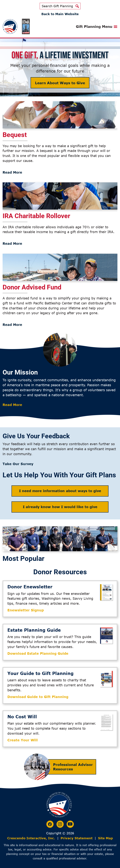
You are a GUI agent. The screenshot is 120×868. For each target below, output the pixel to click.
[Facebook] (50, 824)
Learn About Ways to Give (60, 83)
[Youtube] (70, 824)
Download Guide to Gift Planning (38, 697)
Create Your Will (23, 740)
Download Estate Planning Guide (38, 653)
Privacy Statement (77, 838)
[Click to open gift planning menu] (97, 27)
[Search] (77, 6)
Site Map (105, 838)
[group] (60, 138)
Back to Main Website (60, 14)
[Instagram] (60, 824)
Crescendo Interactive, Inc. (31, 838)
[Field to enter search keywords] (57, 6)
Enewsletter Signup (26, 610)
